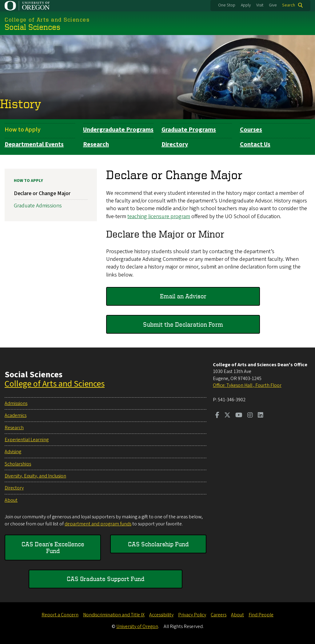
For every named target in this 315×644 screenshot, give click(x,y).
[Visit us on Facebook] (217, 416)
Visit (260, 5)
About (11, 500)
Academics (16, 415)
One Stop (227, 5)
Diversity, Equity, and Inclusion (35, 476)
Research (96, 144)
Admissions (16, 403)
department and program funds (98, 524)
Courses (251, 130)
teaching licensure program (159, 216)
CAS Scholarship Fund (158, 544)
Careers (219, 615)
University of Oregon (137, 626)
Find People (261, 615)
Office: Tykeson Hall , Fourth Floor (247, 385)
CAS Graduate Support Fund (106, 579)
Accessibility (161, 615)
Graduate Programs (189, 130)
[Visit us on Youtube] (239, 416)
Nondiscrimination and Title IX (114, 615)
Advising (13, 452)
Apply (246, 5)
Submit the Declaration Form (183, 324)
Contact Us (255, 144)
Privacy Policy (192, 615)
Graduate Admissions (38, 206)
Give (273, 5)
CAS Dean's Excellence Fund (53, 547)
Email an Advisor (183, 296)
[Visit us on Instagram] (250, 416)
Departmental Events (34, 144)
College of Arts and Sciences (55, 384)
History (21, 104)
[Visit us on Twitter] (227, 416)
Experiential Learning (27, 440)
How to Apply (23, 130)
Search (289, 5)
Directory (175, 144)
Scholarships (18, 464)
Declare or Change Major (42, 193)
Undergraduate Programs (118, 130)
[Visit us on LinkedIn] (261, 416)
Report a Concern (60, 615)
